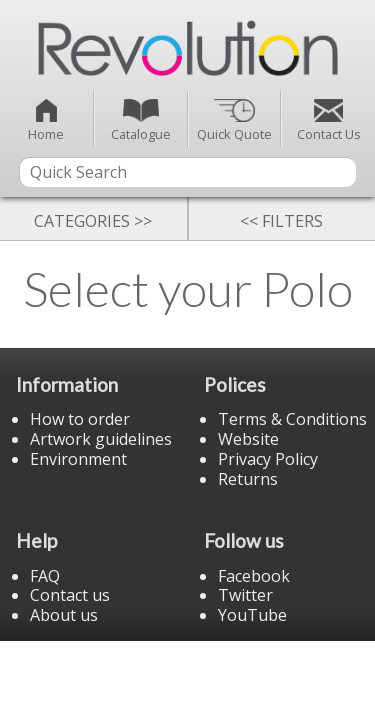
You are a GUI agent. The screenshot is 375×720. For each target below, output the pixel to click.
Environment (78, 459)
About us (64, 615)
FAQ (45, 576)
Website (248, 439)
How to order (80, 419)
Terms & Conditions (292, 419)
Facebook (254, 576)
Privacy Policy (268, 459)
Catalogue (141, 121)
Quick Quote (234, 121)
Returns (248, 479)
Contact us (70, 595)
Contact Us (329, 121)
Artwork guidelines (101, 439)
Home (46, 121)
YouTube (252, 615)
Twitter (245, 595)
